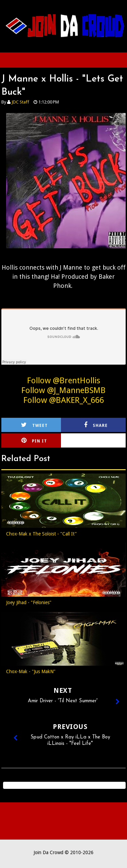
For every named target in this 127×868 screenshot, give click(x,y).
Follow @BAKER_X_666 (64, 400)
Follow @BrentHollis (64, 381)
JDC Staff (20, 102)
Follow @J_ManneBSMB (63, 390)
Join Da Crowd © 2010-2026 (63, 852)
